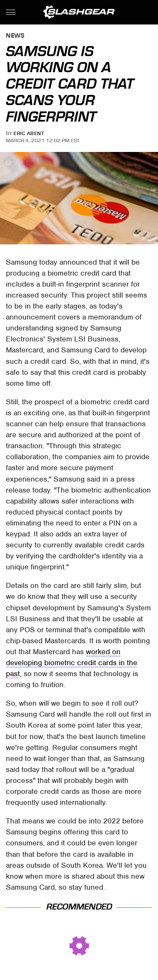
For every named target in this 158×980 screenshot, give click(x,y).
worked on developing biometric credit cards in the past (72, 663)
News (15, 36)
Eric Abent (29, 133)
